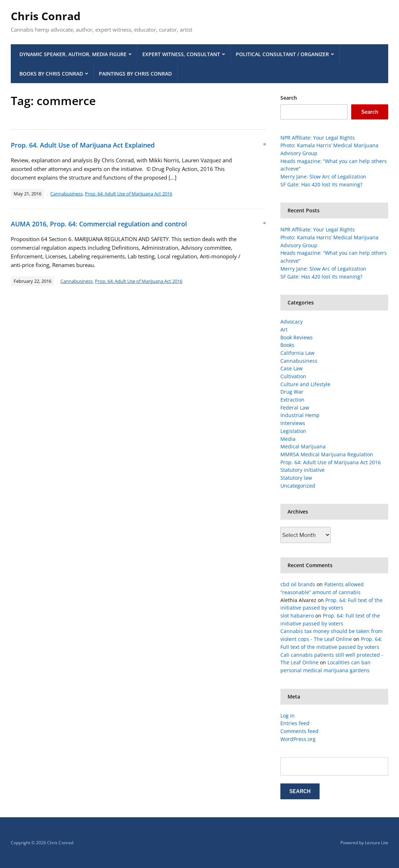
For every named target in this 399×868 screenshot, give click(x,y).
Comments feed (299, 731)
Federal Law (295, 408)
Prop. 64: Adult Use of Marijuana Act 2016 (129, 194)
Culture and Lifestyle (305, 384)
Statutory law (296, 478)
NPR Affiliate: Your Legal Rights (318, 138)
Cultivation (293, 376)
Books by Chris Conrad (51, 74)
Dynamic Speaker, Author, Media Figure (73, 54)
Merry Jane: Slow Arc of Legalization (323, 177)
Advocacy (292, 322)
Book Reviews (297, 337)
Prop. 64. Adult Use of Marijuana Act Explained (83, 145)
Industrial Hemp (300, 415)
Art (284, 329)
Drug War (292, 392)
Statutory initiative (302, 470)
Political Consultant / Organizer (282, 54)
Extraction (292, 400)
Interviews (293, 423)
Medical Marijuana (303, 446)
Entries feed (295, 723)
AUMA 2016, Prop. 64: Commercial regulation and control (99, 224)
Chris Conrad (46, 16)
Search (289, 98)
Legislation (293, 431)
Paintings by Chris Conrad (135, 74)
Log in (288, 716)
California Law (297, 353)
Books (287, 345)
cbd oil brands (298, 584)
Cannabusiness (66, 194)
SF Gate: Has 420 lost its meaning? (321, 184)
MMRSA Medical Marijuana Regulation (327, 454)
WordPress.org (298, 739)
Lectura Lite (377, 843)
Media (288, 439)
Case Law (292, 368)
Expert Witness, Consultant (181, 54)
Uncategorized (298, 486)
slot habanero (297, 616)
